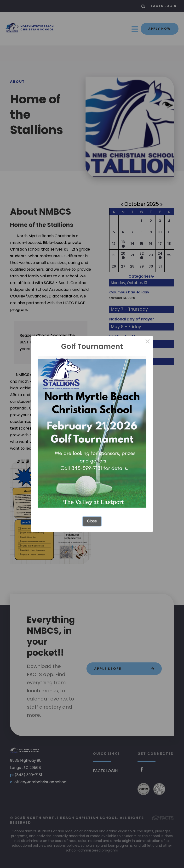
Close (92, 521)
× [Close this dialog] (148, 342)
